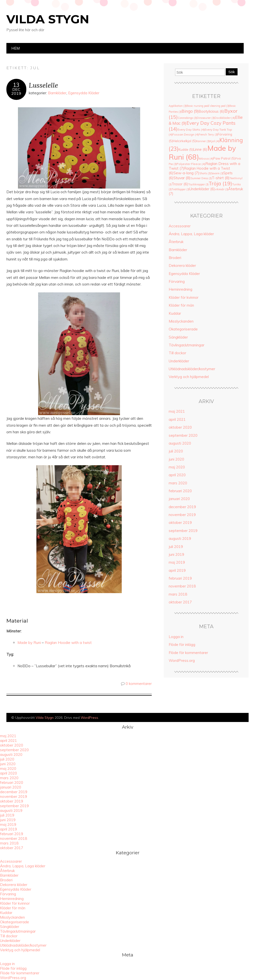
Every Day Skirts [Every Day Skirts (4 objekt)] (191, 129)
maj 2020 (177, 467)
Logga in (176, 637)
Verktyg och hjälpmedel (189, 377)
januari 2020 (179, 499)
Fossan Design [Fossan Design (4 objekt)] (186, 134)
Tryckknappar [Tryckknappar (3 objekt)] (198, 184)
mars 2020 (178, 483)
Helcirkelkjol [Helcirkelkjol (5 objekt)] (185, 141)
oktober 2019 (180, 523)
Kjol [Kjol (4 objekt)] (214, 141)
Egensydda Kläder (84, 93)
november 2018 (182, 586)
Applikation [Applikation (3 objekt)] (178, 106)
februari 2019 (180, 578)
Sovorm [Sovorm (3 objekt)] (217, 173)
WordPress (89, 717)
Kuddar (175, 313)
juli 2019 (176, 547)
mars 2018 (178, 594)
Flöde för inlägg (182, 645)
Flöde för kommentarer (188, 653)
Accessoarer (180, 226)
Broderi (175, 258)
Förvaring (177, 281)
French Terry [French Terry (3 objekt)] (208, 135)
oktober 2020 (180, 427)
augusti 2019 (180, 538)
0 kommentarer (139, 684)
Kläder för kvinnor (184, 297)
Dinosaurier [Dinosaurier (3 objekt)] (206, 118)
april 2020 (177, 475)
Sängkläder (178, 337)
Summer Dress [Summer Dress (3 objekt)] (201, 178)
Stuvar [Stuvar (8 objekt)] (182, 178)
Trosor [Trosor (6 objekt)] (180, 184)
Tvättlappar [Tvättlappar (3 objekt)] (180, 189)
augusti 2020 (180, 443)
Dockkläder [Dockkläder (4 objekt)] (225, 118)
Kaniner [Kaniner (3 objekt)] (203, 141)
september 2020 (183, 435)
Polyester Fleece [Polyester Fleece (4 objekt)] (191, 164)
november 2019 (182, 515)
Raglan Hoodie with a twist (68, 643)
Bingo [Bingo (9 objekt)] (190, 111)
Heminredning (180, 289)
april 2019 (177, 570)
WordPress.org (182, 660)
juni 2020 (176, 459)
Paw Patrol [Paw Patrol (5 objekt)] (224, 158)
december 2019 (182, 507)
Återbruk (176, 242)
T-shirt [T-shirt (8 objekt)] (221, 178)
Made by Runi (29, 643)
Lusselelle (43, 85)
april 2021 (177, 419)
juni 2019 (176, 554)
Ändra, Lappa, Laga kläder (191, 234)
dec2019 (16, 91)
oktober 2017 (180, 602)
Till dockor (177, 353)
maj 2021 (177, 411)
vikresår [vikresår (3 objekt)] (222, 189)
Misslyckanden (181, 321)
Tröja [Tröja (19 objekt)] (220, 183)
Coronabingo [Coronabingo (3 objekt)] (187, 118)
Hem (15, 48)
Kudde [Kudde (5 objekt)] (186, 150)
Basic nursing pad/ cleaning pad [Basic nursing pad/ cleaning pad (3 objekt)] (208, 106)
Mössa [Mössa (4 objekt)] (206, 158)
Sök (232, 72)
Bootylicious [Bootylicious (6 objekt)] (211, 111)
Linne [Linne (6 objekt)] (200, 149)
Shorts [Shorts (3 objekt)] (205, 173)
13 (16, 85)
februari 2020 (180, 491)
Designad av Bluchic (237, 718)
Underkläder (179, 361)
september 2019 (183, 531)
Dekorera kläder (182, 265)
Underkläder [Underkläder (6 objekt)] (202, 189)
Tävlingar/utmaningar (187, 345)
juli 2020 (176, 451)
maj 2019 (177, 562)
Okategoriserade (183, 329)
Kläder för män (181, 305)
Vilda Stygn (48, 19)
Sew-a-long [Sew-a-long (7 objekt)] (186, 173)
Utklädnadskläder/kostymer (192, 369)
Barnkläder (57, 93)
